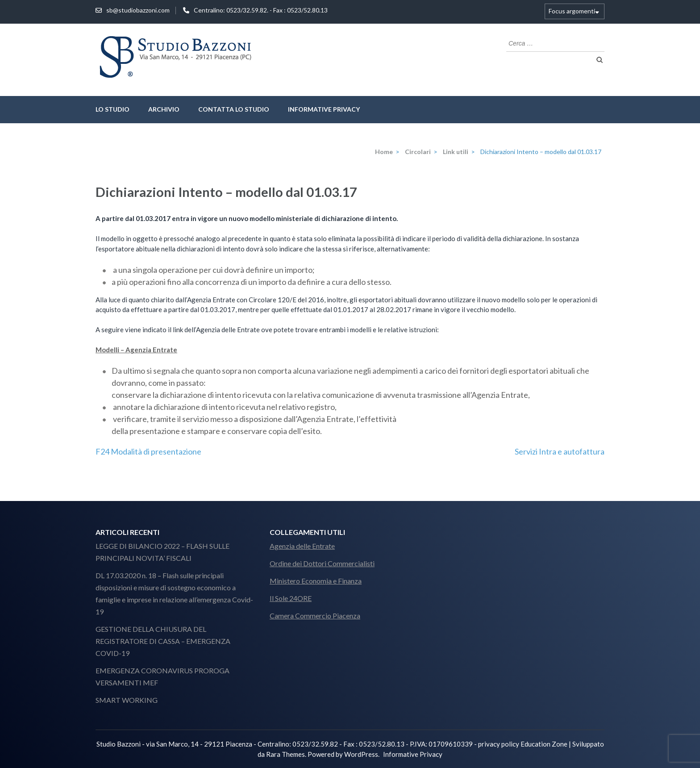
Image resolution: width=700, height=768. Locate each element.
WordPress (361, 754)
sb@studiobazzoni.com (138, 10)
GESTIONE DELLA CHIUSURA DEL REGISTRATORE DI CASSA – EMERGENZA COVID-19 (163, 641)
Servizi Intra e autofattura (560, 451)
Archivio (164, 109)
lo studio (112, 109)
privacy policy (499, 744)
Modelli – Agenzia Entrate (136, 350)
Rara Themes (285, 754)
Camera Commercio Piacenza (315, 616)
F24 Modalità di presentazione (148, 451)
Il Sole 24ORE (291, 598)
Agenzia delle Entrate (302, 546)
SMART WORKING (127, 700)
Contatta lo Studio (234, 109)
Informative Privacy (324, 109)
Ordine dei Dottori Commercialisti (322, 563)
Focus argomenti (572, 11)
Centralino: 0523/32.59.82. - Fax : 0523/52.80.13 (261, 10)
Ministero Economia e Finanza (316, 581)
